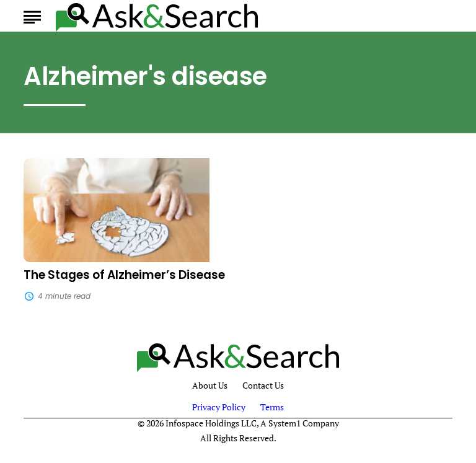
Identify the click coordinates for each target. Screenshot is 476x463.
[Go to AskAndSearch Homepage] (157, 16)
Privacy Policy (219, 407)
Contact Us (263, 386)
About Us (210, 386)
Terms (272, 407)
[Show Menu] (32, 15)
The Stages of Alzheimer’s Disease (124, 275)
